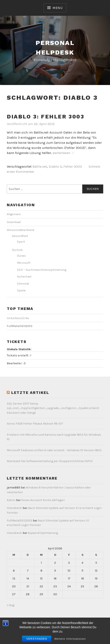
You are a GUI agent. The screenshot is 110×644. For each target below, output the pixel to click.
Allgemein (14, 214)
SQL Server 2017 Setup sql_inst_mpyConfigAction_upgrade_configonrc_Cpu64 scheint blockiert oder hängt (53, 408)
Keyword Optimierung (43, 533)
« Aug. (11, 605)
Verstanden (37, 641)
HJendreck (14, 508)
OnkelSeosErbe (18, 318)
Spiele (21, 290)
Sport (21, 242)
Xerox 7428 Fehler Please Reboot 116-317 (35, 424)
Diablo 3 (55, 166)
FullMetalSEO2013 (19, 521)
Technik (17, 250)
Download (14, 222)
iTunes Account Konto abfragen (43, 500)
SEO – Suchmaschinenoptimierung (42, 270)
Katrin (11, 500)
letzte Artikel (30, 393)
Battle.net (40, 166)
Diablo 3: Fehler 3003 (46, 117)
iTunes (21, 256)
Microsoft (24, 263)
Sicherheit (24, 277)
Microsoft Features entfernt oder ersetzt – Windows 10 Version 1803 (54, 450)
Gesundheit (20, 236)
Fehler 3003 (73, 166)
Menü (58, 8)
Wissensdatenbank (21, 230)
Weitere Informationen (70, 641)
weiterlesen (63, 153)
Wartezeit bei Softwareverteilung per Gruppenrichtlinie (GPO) (50, 461)
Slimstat (23, 284)
